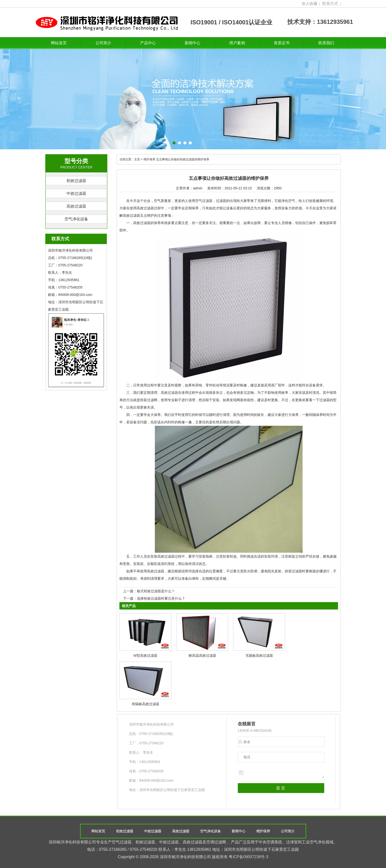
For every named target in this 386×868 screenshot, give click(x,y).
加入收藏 (309, 4)
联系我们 (326, 43)
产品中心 (148, 43)
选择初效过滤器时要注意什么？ (161, 598)
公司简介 (103, 43)
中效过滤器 (76, 193)
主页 (137, 159)
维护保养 (149, 159)
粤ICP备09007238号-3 (248, 857)
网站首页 (59, 43)
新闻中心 (193, 43)
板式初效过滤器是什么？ (156, 591)
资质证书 (282, 43)
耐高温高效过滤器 (202, 655)
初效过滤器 (76, 181)
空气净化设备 (76, 219)
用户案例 (237, 43)
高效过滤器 (76, 206)
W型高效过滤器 (145, 655)
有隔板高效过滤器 (145, 704)
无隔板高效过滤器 (259, 655)
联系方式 (330, 4)
